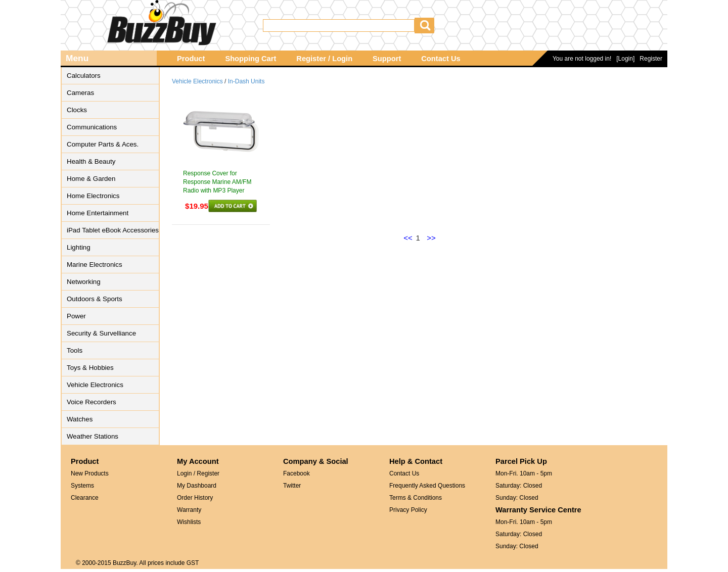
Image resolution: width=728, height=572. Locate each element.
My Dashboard (197, 486)
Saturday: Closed (519, 486)
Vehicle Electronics (95, 385)
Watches (80, 419)
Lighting (79, 247)
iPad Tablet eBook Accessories (113, 230)
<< (408, 238)
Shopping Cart (251, 59)
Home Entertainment (98, 213)
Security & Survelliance (101, 333)
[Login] (625, 59)
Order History (195, 498)
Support (387, 59)
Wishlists (189, 522)
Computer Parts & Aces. (103, 144)
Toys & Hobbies (90, 368)
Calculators (84, 76)
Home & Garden (91, 179)
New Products (90, 473)
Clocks (77, 110)
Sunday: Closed (517, 498)
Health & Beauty (91, 161)
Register (651, 59)
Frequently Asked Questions (427, 486)
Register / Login (324, 59)
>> (431, 238)
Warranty (189, 510)
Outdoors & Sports (95, 299)
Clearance (85, 498)
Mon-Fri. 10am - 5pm (524, 473)
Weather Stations (93, 436)
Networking (84, 282)
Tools (75, 350)
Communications (92, 127)
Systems (82, 486)
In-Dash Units (246, 81)
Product (191, 59)
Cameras (80, 93)
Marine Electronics (95, 265)
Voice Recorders (92, 402)
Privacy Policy (408, 510)
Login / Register (198, 473)
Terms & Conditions (416, 498)
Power (76, 316)
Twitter (292, 486)
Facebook (297, 473)
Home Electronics (93, 196)
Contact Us (441, 59)
